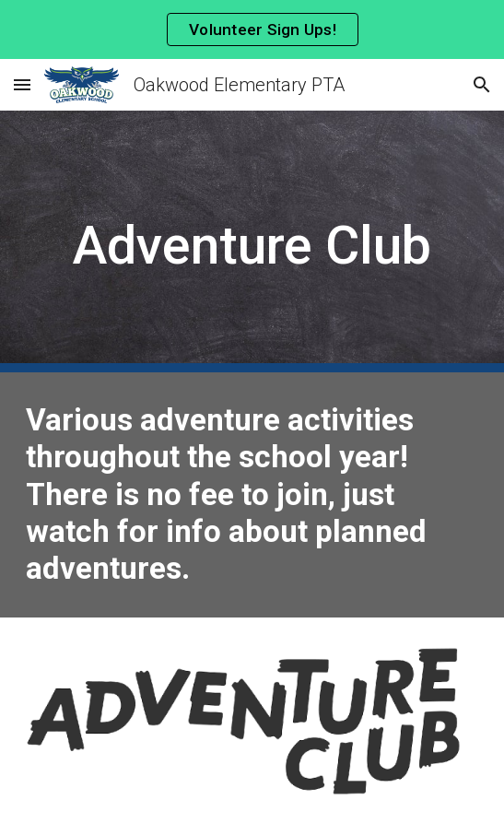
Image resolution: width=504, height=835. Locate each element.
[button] (22, 84)
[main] (252, 241)
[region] (252, 29)
